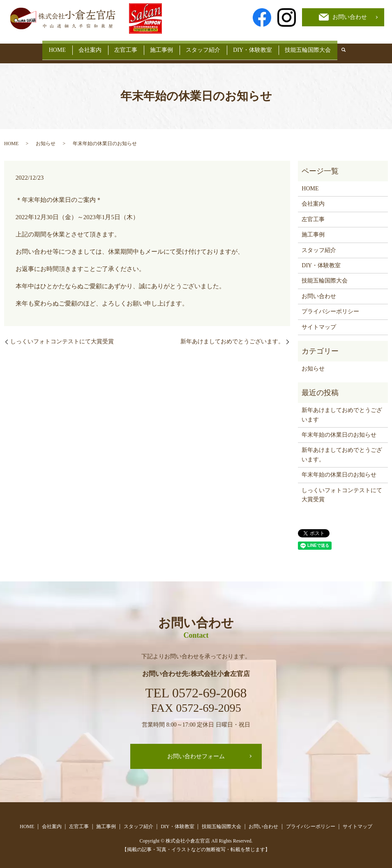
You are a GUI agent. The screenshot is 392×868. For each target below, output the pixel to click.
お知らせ (46, 137)
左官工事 (121, 47)
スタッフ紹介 (208, 47)
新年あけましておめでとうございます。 (232, 335)
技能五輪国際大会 (321, 47)
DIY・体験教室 (262, 47)
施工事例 (161, 47)
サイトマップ (319, 321)
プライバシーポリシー (330, 305)
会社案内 (81, 47)
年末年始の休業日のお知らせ (339, 429)
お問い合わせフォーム (196, 750)
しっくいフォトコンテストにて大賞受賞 (62, 335)
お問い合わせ (319, 290)
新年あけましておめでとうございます (342, 409)
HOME (44, 47)
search (359, 47)
